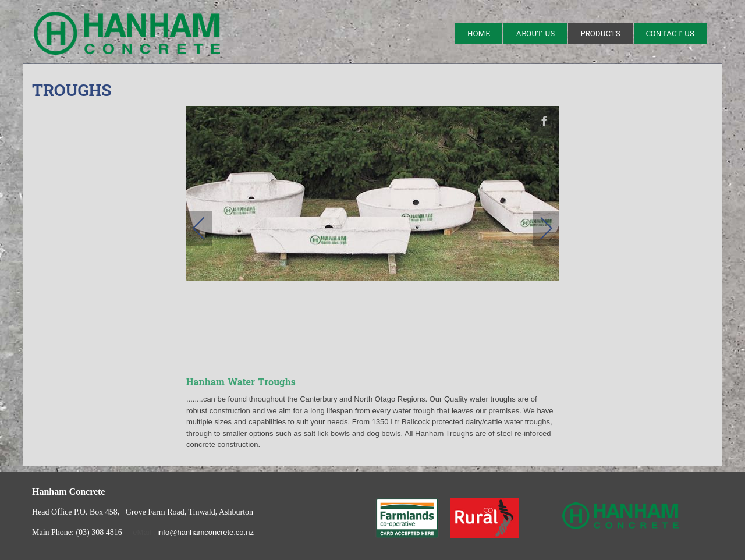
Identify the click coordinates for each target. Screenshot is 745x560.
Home (479, 34)
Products (600, 34)
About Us (535, 34)
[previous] (207, 228)
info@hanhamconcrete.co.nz (205, 532)
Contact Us (670, 34)
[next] (538, 228)
